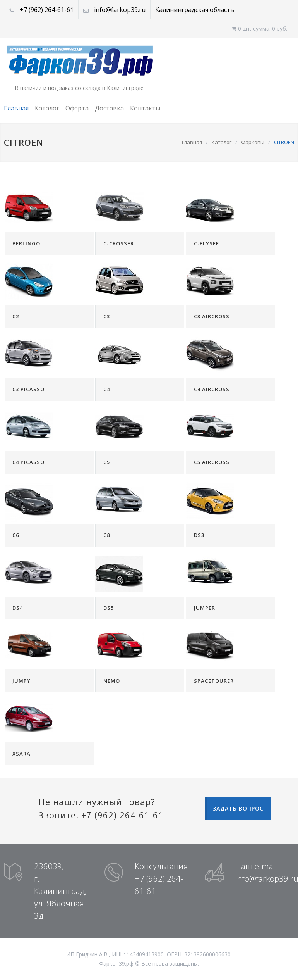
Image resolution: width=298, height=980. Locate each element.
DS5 (109, 608)
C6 (16, 535)
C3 (107, 316)
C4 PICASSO (28, 462)
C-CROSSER (119, 243)
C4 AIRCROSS (212, 389)
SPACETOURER (214, 681)
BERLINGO (26, 243)
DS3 (199, 535)
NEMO (112, 681)
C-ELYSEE (206, 243)
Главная (16, 108)
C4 (107, 389)
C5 (107, 462)
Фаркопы (253, 142)
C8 (107, 535)
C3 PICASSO (28, 389)
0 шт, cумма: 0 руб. (259, 28)
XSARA (21, 754)
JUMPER (205, 608)
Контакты (145, 108)
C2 (16, 316)
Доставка (109, 108)
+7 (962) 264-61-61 (47, 10)
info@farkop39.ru (120, 10)
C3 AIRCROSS (212, 316)
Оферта (77, 108)
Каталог (47, 108)
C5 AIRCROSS (212, 462)
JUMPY (21, 681)
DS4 (18, 608)
